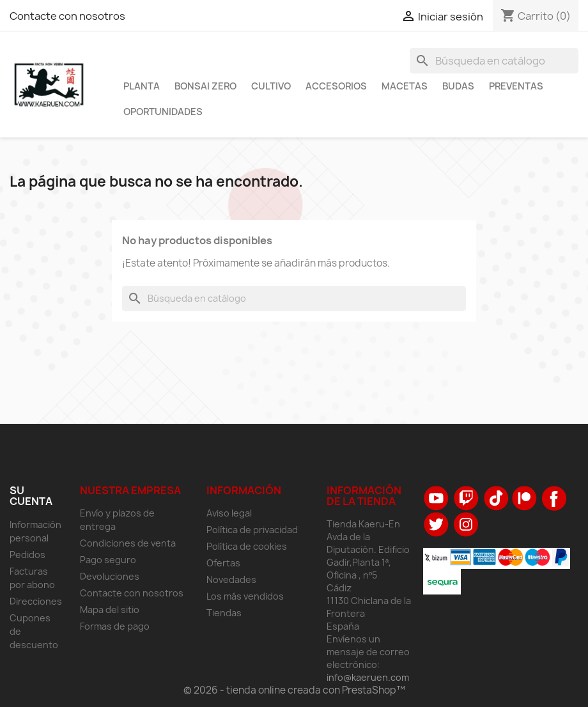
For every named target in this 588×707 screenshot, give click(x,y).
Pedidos (27, 555)
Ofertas (223, 563)
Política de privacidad (252, 530)
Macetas (405, 86)
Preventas (516, 86)
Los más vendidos (245, 596)
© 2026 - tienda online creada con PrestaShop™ (294, 690)
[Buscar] (494, 61)
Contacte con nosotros (67, 16)
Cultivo (271, 86)
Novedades (231, 579)
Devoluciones (110, 576)
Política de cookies (247, 546)
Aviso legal (229, 513)
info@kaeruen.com (368, 677)
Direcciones (36, 601)
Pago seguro (108, 560)
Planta (142, 86)
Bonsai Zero (205, 86)
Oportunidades (163, 112)
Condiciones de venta (128, 543)
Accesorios (336, 86)
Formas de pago (115, 626)
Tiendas (224, 613)
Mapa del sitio (110, 610)
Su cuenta (31, 496)
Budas (458, 86)
